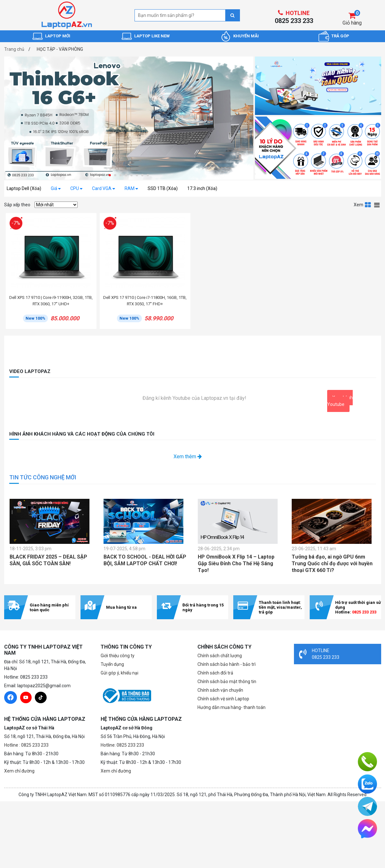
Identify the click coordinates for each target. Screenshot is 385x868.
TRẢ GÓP (340, 36)
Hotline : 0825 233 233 (26, 745)
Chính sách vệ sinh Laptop (223, 699)
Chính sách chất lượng (220, 656)
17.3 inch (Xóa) (202, 188)
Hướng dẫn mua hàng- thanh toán (231, 707)
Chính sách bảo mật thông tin (227, 681)
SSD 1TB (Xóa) (163, 188)
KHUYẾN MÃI (246, 36)
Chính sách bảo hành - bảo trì (227, 664)
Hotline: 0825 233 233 (122, 745)
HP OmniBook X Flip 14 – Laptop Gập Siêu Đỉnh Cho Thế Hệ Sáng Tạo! (236, 563)
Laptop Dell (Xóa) (24, 188)
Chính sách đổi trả (215, 673)
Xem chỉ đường (19, 771)
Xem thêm (188, 457)
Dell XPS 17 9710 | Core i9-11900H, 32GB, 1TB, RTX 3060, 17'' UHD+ (51, 301)
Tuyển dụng (112, 664)
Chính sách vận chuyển (220, 690)
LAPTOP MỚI (58, 36)
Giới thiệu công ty (118, 656)
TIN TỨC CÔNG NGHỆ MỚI (43, 477)
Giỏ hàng (352, 23)
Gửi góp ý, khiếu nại (119, 673)
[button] (110, 175)
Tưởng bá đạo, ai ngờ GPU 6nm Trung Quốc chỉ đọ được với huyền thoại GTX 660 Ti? (332, 563)
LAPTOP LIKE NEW (152, 36)
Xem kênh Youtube (340, 401)
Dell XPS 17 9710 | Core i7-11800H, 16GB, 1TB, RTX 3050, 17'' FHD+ (145, 301)
